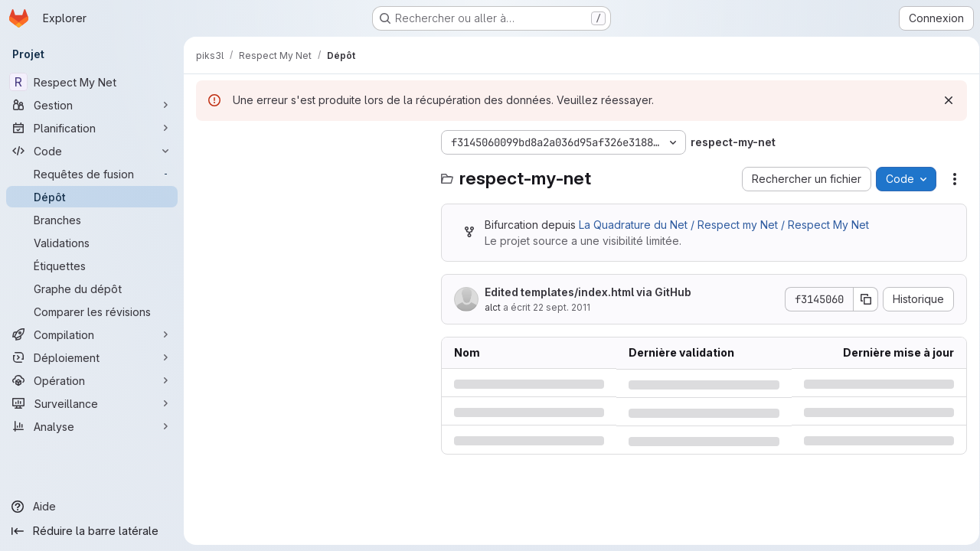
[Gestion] (92, 105)
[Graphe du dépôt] (92, 289)
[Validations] (92, 243)
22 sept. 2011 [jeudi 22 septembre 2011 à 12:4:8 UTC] (562, 307)
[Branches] (92, 220)
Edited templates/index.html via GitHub (588, 292)
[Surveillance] (92, 403)
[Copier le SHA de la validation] (861, 299)
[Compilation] (92, 334)
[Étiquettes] (92, 266)
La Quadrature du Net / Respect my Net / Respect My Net (724, 225)
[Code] (92, 151)
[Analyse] (92, 426)
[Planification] (92, 128)
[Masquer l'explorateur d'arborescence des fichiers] (208, 142)
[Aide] (92, 507)
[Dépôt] (92, 197)
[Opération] (92, 380)
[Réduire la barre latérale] (92, 531)
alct (493, 307)
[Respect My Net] (92, 82)
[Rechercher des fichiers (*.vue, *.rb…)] (311, 173)
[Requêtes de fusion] (92, 174)
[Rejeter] (943, 100)
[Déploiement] (92, 357)
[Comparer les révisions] (92, 311)
